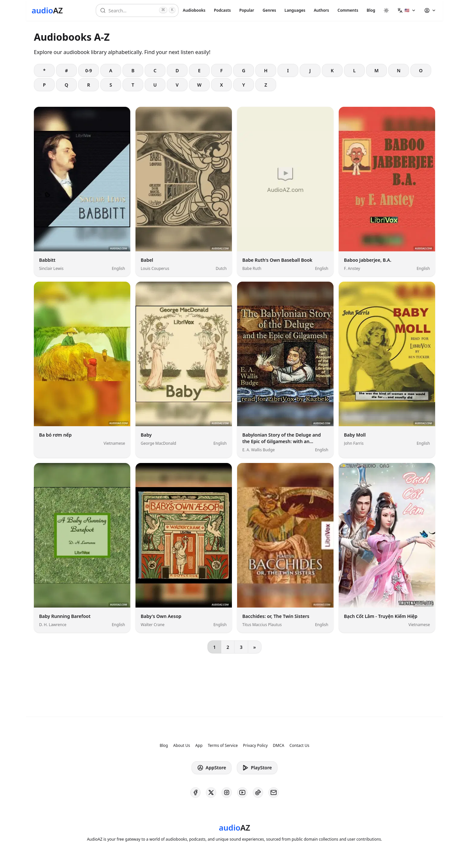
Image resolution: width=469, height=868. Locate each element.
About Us (182, 746)
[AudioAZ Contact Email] (274, 792)
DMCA (279, 746)
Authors (321, 10)
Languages (295, 10)
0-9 (89, 70)
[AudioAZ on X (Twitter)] (211, 792)
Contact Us (299, 746)
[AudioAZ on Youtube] (242, 792)
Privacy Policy (255, 746)
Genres (269, 10)
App (199, 746)
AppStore (212, 768)
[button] (407, 10)
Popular (247, 10)
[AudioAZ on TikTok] (258, 792)
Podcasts (222, 10)
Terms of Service (223, 746)
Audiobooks (194, 10)
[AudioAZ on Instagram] (227, 792)
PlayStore (257, 768)
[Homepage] (47, 10)
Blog (371, 10)
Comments (348, 10)
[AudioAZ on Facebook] (195, 792)
